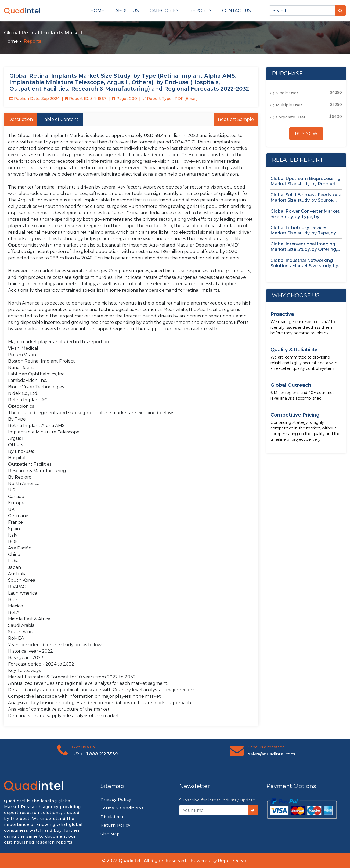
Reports (200, 11)
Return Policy (116, 825)
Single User (287, 93)
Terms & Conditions (122, 808)
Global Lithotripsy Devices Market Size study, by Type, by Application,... (303, 230)
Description (21, 119)
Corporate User (291, 117)
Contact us (237, 11)
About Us (127, 11)
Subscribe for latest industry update (217, 800)
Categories (164, 11)
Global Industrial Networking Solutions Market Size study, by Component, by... (304, 263)
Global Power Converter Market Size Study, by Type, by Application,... (305, 214)
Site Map (110, 834)
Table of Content (60, 119)
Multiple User (289, 105)
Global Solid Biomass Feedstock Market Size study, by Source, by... (306, 198)
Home (97, 11)
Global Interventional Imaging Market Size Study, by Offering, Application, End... (304, 247)
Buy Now (306, 134)
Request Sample (236, 119)
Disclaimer (112, 817)
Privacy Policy (116, 800)
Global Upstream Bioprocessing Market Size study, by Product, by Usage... (305, 181)
